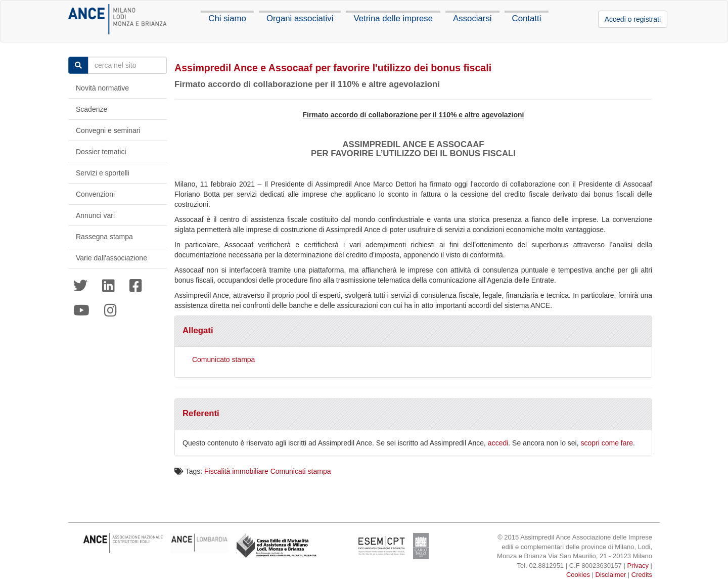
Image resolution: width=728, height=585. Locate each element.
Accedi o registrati (633, 19)
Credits (642, 575)
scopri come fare (607, 443)
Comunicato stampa (224, 359)
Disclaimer (611, 575)
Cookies (578, 575)
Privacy (638, 566)
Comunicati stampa (301, 471)
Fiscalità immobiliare (236, 471)
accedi (498, 443)
